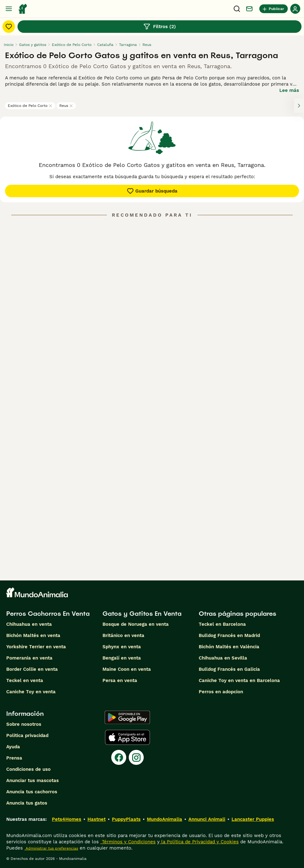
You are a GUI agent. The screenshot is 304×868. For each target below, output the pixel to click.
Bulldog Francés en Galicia (229, 669)
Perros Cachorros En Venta (48, 614)
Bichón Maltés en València (229, 647)
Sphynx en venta (122, 647)
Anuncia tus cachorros (32, 792)
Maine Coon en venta (127, 669)
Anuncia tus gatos (27, 803)
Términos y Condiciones (128, 842)
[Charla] (249, 9)
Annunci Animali (207, 819)
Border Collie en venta (32, 669)
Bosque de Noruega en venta (136, 624)
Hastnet (97, 819)
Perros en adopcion (221, 692)
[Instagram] (136, 757)
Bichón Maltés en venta (33, 635)
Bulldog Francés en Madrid (229, 635)
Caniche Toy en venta (31, 692)
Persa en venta (120, 680)
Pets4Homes (67, 819)
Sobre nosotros (24, 724)
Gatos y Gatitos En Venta (142, 614)
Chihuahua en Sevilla (223, 658)
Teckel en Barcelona (222, 624)
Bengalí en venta (122, 658)
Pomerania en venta (29, 658)
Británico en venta (123, 635)
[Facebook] (119, 757)
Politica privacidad (27, 735)
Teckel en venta (25, 680)
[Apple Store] (127, 737)
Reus (66, 106)
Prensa (14, 758)
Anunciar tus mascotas (32, 780)
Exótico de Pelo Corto (30, 106)
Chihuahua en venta (29, 624)
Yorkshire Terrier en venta (36, 647)
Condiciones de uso (28, 769)
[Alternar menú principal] (9, 9)
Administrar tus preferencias (51, 848)
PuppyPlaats (126, 819)
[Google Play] (127, 717)
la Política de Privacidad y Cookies (199, 842)
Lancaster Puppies (253, 819)
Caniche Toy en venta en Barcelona (239, 680)
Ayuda (13, 747)
